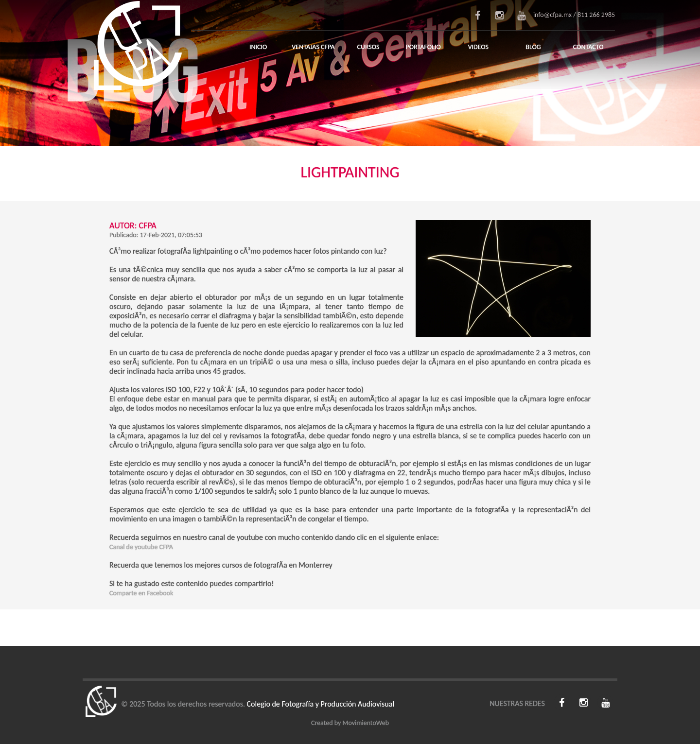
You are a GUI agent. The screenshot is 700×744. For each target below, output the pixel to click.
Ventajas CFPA (313, 47)
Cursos (368, 47)
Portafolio (423, 47)
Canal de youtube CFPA (141, 547)
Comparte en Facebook (141, 593)
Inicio (258, 47)
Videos (478, 47)
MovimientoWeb (366, 723)
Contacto (588, 47)
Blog (533, 47)
